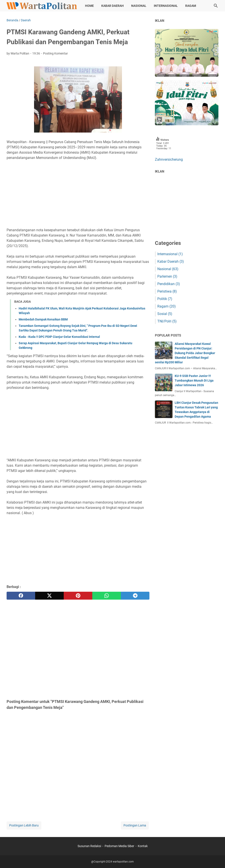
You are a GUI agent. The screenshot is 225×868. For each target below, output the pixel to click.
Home (89, 6)
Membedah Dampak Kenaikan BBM (43, 319)
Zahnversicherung (169, 159)
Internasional (166, 6)
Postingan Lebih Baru (24, 825)
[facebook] (21, 596)
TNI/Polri (167, 321)
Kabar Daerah (112, 6)
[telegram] (135, 596)
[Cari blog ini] (216, 6)
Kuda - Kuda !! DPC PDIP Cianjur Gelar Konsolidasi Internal (59, 337)
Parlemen (167, 276)
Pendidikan (169, 284)
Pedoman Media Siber (119, 846)
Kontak (143, 846)
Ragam (191, 6)
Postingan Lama (135, 825)
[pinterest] (78, 596)
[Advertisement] (78, 194)
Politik (165, 299)
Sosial (165, 314)
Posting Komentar (55, 53)
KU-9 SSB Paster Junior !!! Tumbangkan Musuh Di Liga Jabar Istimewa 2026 (194, 380)
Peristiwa (167, 291)
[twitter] (49, 596)
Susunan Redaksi (90, 846)
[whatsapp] (107, 596)
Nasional (139, 6)
